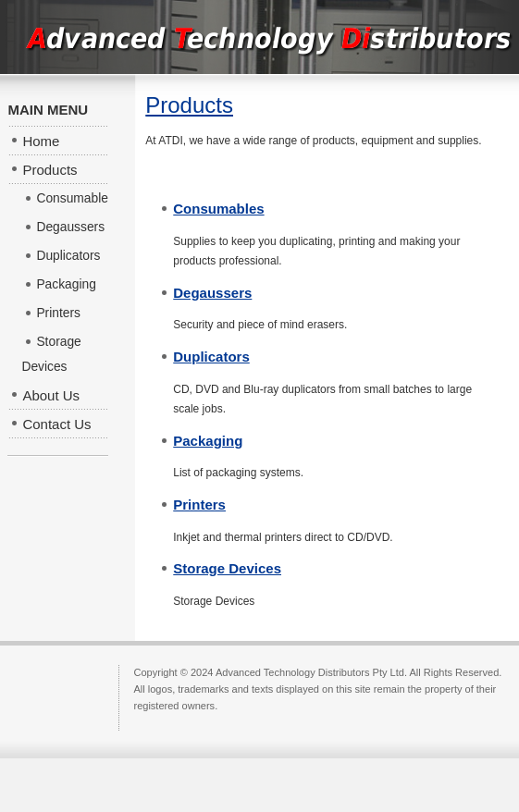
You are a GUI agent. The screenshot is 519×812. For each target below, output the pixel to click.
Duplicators (211, 357)
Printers (199, 504)
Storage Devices (227, 568)
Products (189, 105)
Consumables (218, 209)
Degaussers (212, 293)
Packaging (208, 441)
